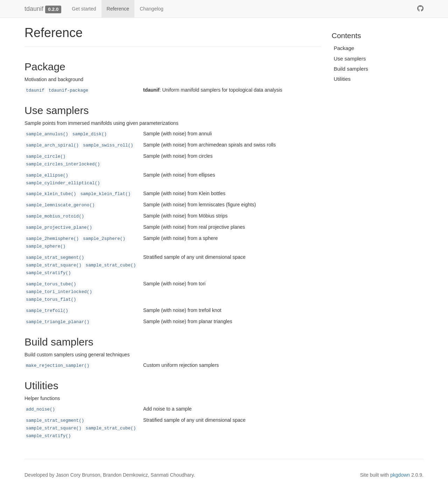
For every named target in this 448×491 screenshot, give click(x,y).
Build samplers (351, 69)
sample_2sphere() (104, 239)
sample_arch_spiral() (52, 145)
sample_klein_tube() (51, 194)
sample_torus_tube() (51, 284)
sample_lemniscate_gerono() (60, 205)
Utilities (342, 79)
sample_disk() (90, 134)
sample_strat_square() (54, 265)
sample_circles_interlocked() (63, 164)
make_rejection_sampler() (58, 366)
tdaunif (34, 9)
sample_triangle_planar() (58, 322)
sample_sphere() (46, 247)
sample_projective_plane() (59, 228)
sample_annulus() (47, 134)
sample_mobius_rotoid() (55, 216)
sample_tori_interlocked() (59, 292)
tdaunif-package (68, 91)
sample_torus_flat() (51, 300)
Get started (84, 9)
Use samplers (350, 59)
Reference (118, 9)
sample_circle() (46, 157)
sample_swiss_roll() (108, 145)
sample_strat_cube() (111, 265)
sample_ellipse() (47, 176)
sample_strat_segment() (55, 258)
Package (344, 48)
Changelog (152, 9)
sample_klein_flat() (105, 194)
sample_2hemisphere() (52, 239)
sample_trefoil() (47, 311)
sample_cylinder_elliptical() (63, 183)
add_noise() (40, 410)
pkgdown (400, 475)
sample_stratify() (48, 273)
